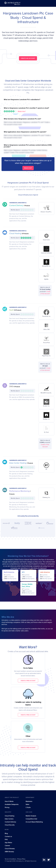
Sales (27, 804)
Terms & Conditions (11, 859)
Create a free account (28, 681)
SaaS (12, 310)
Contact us (8, 837)
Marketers (29, 801)
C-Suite (28, 807)
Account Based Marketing (34, 822)
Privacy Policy (21, 859)
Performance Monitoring (20, 491)
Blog (6, 833)
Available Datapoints (12, 804)
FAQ (6, 840)
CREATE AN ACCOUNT (28, 58)
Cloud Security (10, 825)
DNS (11, 387)
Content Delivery (17, 206)
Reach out (28, 168)
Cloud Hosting (16, 234)
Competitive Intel (31, 819)
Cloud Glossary (10, 849)
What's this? (22, 111)
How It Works (9, 801)
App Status (8, 843)
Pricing (7, 807)
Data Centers (9, 819)
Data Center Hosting (18, 463)
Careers (7, 846)
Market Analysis (31, 816)
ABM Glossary (9, 852)
